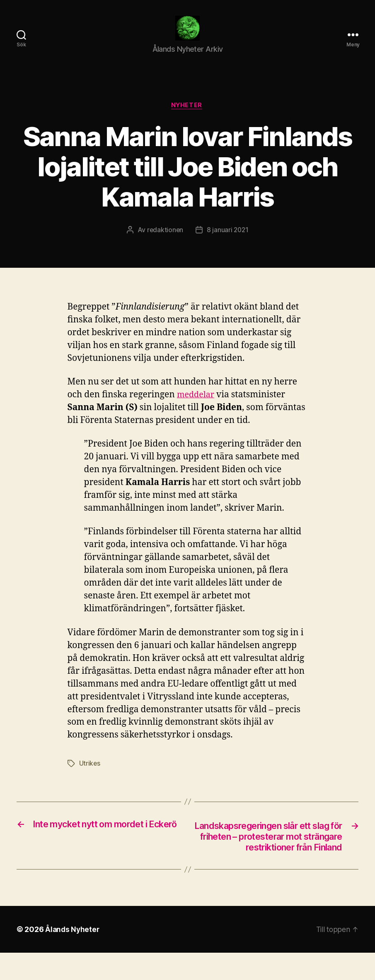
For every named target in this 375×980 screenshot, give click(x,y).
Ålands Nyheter (73, 957)
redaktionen (164, 243)
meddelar (197, 408)
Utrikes (90, 777)
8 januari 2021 (228, 243)
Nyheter (188, 118)
